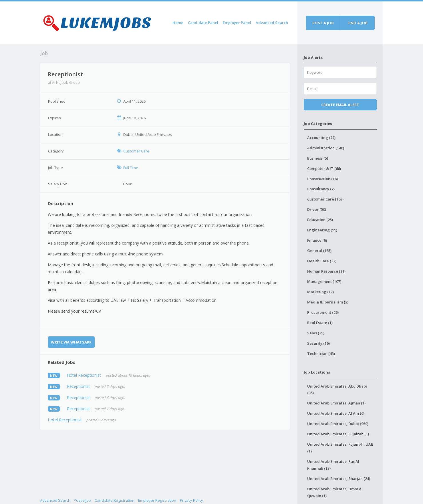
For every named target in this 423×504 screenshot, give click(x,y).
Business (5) (318, 158)
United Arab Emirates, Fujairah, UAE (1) (340, 448)
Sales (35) (316, 333)
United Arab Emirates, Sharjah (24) (339, 479)
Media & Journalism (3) (328, 302)
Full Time (131, 168)
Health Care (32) (322, 261)
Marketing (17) (320, 292)
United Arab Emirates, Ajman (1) (336, 403)
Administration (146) (326, 148)
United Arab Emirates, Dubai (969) (338, 424)
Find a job (358, 23)
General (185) (319, 251)
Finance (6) (317, 240)
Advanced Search (272, 23)
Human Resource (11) (326, 271)
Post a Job (82, 500)
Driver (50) (317, 209)
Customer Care (136, 151)
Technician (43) (321, 354)
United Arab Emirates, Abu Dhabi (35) (337, 390)
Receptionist (78, 386)
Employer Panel (237, 23)
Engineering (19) (322, 230)
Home (178, 23)
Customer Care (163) (325, 199)
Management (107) (324, 281)
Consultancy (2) (321, 189)
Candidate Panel (203, 23)
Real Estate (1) (320, 323)
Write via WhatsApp (71, 342)
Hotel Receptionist (84, 375)
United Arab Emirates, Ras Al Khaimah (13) (333, 465)
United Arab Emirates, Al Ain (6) (336, 413)
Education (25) (320, 220)
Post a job (323, 23)
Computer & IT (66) (324, 168)
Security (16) (318, 343)
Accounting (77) (321, 138)
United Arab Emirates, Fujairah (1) (338, 434)
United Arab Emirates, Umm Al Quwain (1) (335, 492)
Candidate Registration (115, 500)
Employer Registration (157, 500)
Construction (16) (322, 179)
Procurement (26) (323, 312)
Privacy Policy (191, 500)
